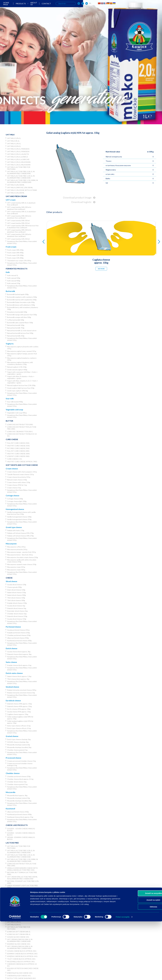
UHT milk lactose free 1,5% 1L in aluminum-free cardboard (21, 177)
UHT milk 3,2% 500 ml (16, 185)
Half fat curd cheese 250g (18, 446)
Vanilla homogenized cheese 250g (19, 519)
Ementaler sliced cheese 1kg (17, 611)
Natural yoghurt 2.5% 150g (17, 367)
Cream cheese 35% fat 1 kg (17, 485)
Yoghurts (10, 344)
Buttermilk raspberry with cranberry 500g (22, 297)
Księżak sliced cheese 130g (17, 603)
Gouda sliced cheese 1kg (16, 606)
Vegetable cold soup (14, 410)
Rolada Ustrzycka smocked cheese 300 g (22, 690)
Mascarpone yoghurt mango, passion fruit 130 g (22, 355)
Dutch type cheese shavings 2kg (19, 739)
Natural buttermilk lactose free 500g (20, 333)
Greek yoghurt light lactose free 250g (21, 388)
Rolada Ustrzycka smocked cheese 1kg (21, 693)
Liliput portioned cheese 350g (18, 638)
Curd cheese (12, 439)
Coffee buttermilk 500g (16, 320)
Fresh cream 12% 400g (15, 258)
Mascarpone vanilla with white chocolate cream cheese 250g (22, 561)
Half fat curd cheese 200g (18, 454)
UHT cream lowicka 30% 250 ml (18, 223)
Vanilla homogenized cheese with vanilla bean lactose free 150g (21, 513)
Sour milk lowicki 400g (15, 402)
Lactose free (12, 843)
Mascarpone (11, 544)
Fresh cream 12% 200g (15, 255)
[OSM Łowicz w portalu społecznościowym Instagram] (121, 6)
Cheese (9, 578)
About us (72, 6)
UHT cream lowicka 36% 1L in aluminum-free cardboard (22, 204)
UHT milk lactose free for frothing (19, 168)
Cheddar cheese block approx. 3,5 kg (20, 779)
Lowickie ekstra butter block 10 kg (22, 435)
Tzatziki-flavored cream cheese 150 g (20, 474)
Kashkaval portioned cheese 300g (19, 641)
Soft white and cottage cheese (22, 465)
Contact (86, 6)
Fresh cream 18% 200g (15, 250)
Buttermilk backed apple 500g (18, 294)
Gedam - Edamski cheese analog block (21, 838)
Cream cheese (12, 469)
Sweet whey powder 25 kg (19, 900)
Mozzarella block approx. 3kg (17, 795)
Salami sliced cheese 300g (16, 595)
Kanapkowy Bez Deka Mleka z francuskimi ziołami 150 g (22, 242)
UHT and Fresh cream (16, 196)
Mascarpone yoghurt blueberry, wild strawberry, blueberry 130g (20, 363)
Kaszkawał (10, 809)
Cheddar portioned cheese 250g (19, 635)
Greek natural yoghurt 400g (17, 370)
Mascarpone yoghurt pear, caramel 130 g (22, 351)
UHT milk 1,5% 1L (14, 144)
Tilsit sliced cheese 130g (16, 598)
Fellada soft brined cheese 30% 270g (20, 536)
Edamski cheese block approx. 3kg (19, 654)
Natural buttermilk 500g (16, 325)
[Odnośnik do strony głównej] (8, 5)
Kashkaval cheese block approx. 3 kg (20, 817)
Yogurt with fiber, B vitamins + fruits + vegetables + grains (21, 377)
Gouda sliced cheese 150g (17, 619)
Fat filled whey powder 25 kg (20, 907)
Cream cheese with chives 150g (19, 482)
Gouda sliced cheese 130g (17, 585)
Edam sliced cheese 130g (16, 590)
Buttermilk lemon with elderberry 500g (21, 305)
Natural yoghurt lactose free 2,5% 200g (21, 385)
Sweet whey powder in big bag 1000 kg (23, 903)
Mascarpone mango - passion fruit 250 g (21, 552)
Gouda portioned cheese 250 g (18, 630)
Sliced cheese (11, 581)
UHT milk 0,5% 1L (14, 146)
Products (58, 6)
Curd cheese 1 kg (15, 459)
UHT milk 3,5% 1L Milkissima (19, 162)
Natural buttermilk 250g (16, 336)
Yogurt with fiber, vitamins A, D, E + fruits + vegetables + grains (22, 382)
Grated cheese (12, 736)
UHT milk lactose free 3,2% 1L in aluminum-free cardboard (21, 172)
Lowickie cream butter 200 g (20, 431)
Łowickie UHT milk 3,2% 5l (18, 914)
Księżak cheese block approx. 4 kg (19, 665)
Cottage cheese (12, 495)
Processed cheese (13, 758)
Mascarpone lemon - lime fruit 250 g (20, 555)
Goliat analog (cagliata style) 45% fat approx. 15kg (20, 722)
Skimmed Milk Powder (17, 895)
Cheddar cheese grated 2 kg (17, 750)
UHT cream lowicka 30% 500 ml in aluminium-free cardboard (19, 217)
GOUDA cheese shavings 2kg (18, 742)
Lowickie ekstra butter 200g (20, 424)
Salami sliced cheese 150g (16, 592)
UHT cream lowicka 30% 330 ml (18, 220)
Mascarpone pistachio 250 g (17, 549)
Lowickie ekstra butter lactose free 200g (22, 428)
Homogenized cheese (15, 509)
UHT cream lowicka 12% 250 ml (18, 239)
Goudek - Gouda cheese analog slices (21, 830)
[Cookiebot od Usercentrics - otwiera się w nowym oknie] (15, 976)
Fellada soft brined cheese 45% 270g (20, 533)
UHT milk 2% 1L (13, 141)
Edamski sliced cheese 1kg (17, 608)
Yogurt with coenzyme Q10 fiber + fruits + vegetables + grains (22, 373)
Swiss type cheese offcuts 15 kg (19, 726)
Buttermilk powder (16, 897)
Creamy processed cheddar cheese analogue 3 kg (20, 764)
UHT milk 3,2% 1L (14, 138)
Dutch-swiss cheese (14, 673)
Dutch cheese (11, 648)
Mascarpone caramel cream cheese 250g (22, 564)
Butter (9, 421)
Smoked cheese (12, 687)
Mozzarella (11, 792)
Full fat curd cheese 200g (18, 451)
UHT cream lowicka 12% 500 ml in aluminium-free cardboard (19, 235)
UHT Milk (10, 135)
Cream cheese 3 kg (14, 488)
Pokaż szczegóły (123, 975)
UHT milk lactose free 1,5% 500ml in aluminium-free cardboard (22, 181)
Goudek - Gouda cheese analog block (21, 834)
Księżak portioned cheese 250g (18, 633)
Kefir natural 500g (14, 278)
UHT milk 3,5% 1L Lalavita (18, 154)
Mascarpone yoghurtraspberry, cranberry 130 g (22, 359)
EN (136, 5)
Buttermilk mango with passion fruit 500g (22, 315)
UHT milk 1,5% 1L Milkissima (19, 165)
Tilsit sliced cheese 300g (16, 600)
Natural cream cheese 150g (17, 480)
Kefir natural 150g (14, 283)
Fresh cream (11, 247)
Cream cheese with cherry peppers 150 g (22, 472)
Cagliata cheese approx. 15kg (18, 714)
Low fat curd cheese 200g (18, 456)
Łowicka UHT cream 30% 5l (19, 934)
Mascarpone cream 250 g (16, 567)
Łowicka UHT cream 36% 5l (19, 932)
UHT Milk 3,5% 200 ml (16, 193)
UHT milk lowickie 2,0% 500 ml (20, 187)
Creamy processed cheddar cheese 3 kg (21, 761)
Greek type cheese (14, 527)
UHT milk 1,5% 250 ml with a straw (22, 190)
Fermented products (17, 269)
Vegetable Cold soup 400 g (17, 413)
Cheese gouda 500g (14, 587)
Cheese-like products (17, 825)
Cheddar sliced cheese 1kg (17, 614)
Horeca (10, 910)
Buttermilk (10, 291)
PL (132, 5)
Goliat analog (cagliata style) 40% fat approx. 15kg (20, 718)
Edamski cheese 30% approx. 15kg (19, 704)
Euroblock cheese (13, 700)
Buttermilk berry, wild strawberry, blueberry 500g (23, 308)
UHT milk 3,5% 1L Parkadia (18, 149)
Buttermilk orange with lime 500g (19, 317)
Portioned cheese (13, 627)
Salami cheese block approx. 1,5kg (19, 676)
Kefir (8, 272)
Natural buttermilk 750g (16, 328)
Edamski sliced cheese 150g (17, 616)
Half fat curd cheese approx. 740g (22, 462)
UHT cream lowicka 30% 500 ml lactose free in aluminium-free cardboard (23, 227)
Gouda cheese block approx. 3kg (19, 652)
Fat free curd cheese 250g (18, 448)
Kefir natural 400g (14, 281)
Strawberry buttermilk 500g (17, 312)
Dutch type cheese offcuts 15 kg (19, 728)
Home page (43, 6)
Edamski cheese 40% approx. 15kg (19, 706)
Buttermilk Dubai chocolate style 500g (21, 302)
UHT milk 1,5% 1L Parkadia (18, 151)
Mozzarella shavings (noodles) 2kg (19, 747)
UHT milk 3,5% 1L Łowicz (17, 157)
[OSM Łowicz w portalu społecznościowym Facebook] (125, 6)
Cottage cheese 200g (15, 499)
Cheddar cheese (13, 773)
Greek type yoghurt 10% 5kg (18, 391)
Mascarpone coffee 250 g (16, 547)
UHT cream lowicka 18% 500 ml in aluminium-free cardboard (19, 231)
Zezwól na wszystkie (143, 952)
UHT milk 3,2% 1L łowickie (18, 159)
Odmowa (143, 965)
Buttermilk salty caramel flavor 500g (20, 323)
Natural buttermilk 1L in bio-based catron (22, 330)
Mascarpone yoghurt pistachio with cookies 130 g (23, 348)
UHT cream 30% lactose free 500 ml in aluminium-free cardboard (22, 878)
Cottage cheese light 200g (17, 501)
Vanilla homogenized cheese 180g (19, 517)
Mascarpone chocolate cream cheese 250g (22, 557)
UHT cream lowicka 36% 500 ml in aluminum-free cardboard (19, 208)
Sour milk (10, 398)
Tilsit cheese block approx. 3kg (18, 679)
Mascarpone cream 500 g (16, 570)
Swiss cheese (11, 662)
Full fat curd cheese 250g (18, 443)
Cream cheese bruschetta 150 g (19, 477)
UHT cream (11, 200)
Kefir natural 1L (13, 275)
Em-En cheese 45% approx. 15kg (19, 709)
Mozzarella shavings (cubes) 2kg (19, 745)
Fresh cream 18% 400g (15, 253)
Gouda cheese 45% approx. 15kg (19, 712)
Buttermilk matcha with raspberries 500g (22, 300)
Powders (10, 891)
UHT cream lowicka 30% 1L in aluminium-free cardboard (22, 212)
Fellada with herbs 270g (16, 530)
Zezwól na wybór (143, 959)
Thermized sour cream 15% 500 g (19, 261)
